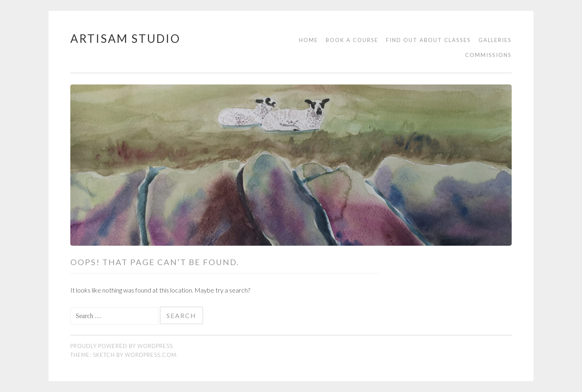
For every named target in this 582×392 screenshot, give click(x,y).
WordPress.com (151, 355)
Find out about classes (428, 40)
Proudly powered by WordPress (122, 346)
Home (309, 40)
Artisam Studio (125, 38)
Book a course (352, 40)
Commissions (488, 55)
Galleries (495, 40)
